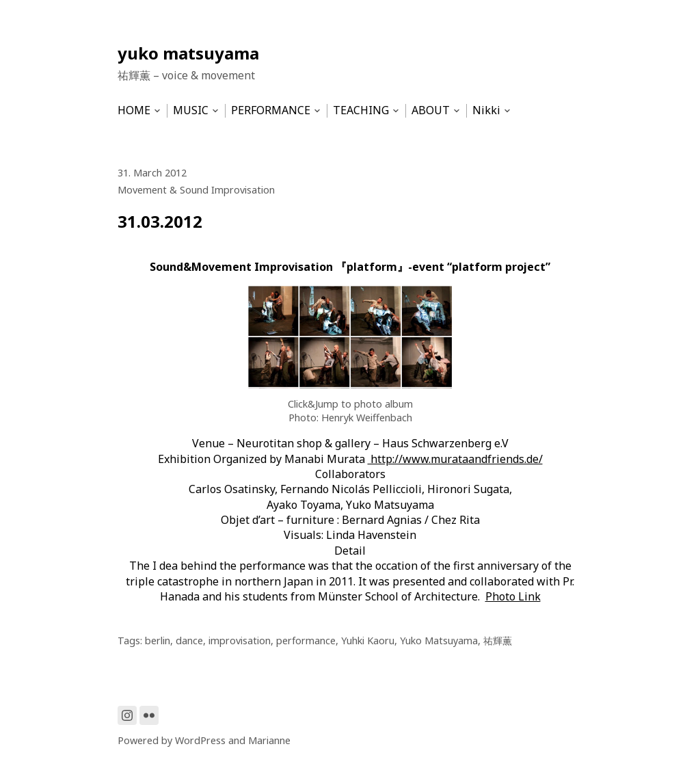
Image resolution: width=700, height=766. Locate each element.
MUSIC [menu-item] (191, 110)
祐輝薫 (498, 640)
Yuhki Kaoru (368, 640)
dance (189, 640)
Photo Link (513, 596)
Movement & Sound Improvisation (196, 190)
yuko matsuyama (188, 53)
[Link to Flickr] (149, 715)
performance (306, 640)
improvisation (240, 640)
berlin (158, 640)
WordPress (200, 740)
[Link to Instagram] (127, 715)
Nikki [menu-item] (486, 110)
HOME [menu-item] (134, 110)
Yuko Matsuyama (439, 640)
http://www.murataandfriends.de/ (455, 459)
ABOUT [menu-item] (431, 110)
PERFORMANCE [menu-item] (271, 110)
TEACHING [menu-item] (361, 110)
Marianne (269, 740)
